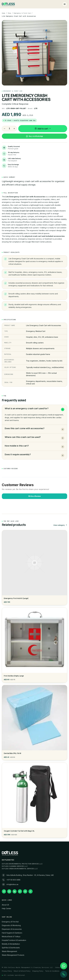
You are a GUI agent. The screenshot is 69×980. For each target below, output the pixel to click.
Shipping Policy (38, 971)
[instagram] (9, 891)
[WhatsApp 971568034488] (64, 966)
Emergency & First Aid (22, 13)
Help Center (6, 908)
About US (5, 905)
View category (60, 525)
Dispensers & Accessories (12, 929)
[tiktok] (31, 891)
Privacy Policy (7, 971)
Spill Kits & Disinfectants (11, 948)
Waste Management (9, 951)
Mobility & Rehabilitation (11, 944)
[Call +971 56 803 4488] (64, 974)
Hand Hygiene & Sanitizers (12, 933)
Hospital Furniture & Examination (14, 940)
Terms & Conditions (52, 971)
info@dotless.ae (12, 884)
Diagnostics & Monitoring (11, 925)
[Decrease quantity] (5, 129)
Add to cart (43, 129)
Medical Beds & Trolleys (11, 937)
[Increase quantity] (14, 129)
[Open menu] (65, 4)
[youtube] (25, 891)
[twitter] (20, 891)
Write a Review (34, 496)
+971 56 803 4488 (13, 880)
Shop (9, 13)
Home (3, 13)
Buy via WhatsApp (34, 136)
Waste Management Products (13, 955)
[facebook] (4, 891)
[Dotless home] (8, 4)
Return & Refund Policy (22, 971)
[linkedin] (15, 891)
